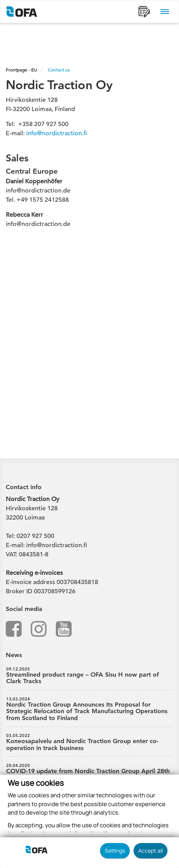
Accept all (151, 851)
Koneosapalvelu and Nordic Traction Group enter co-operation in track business (89, 742)
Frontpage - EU (21, 70)
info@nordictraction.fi (57, 133)
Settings (115, 851)
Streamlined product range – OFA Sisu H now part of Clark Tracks (89, 676)
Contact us (59, 70)
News (14, 655)
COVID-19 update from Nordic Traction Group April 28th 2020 (89, 772)
